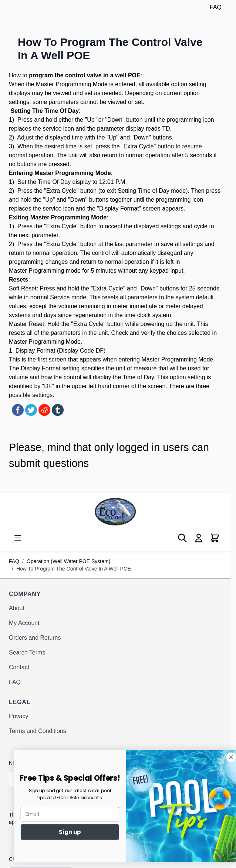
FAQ (216, 7)
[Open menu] (18, 538)
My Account (24, 623)
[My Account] (199, 538)
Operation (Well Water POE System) (68, 561)
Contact (19, 667)
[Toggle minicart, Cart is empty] (215, 538)
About (17, 608)
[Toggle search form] (182, 538)
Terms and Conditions (38, 731)
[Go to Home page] (115, 512)
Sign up (82, 832)
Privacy (18, 716)
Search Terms (27, 652)
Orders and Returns (35, 638)
